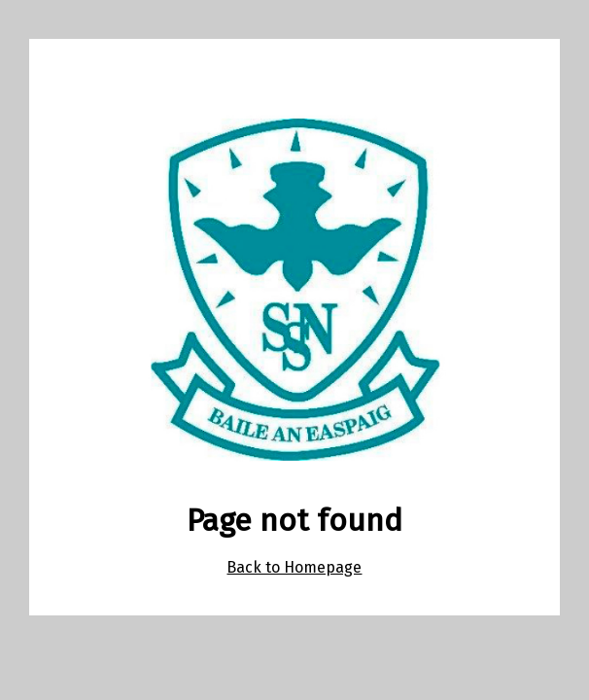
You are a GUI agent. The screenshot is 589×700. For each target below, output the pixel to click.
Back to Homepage (294, 567)
